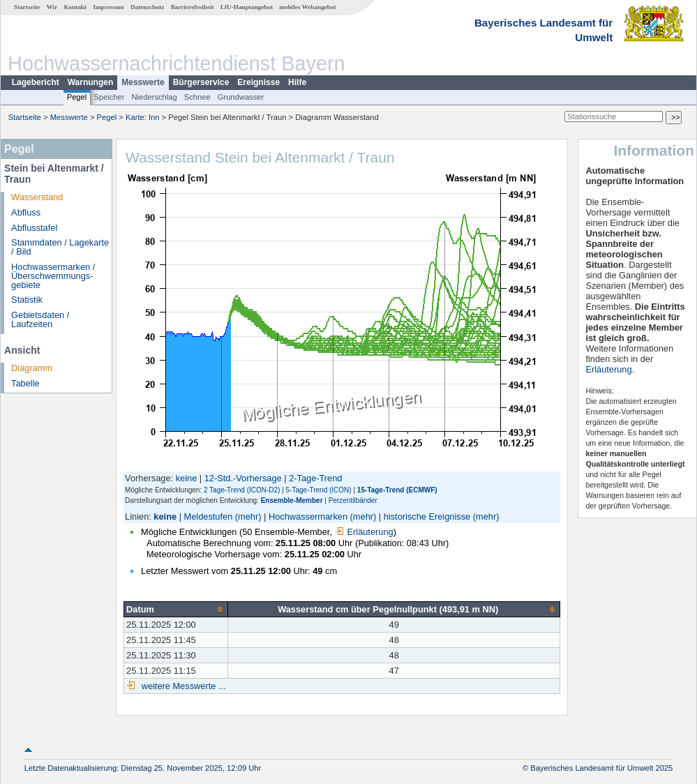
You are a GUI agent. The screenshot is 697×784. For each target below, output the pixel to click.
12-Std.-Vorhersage (243, 478)
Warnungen (91, 82)
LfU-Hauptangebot (247, 7)
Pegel (77, 97)
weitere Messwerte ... (182, 686)
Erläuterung (364, 532)
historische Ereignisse (427, 517)
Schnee (197, 97)
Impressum (108, 7)
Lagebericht (36, 82)
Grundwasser (241, 97)
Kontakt (75, 7)
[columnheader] (176, 609)
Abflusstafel (34, 228)
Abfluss (26, 212)
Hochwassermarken (308, 517)
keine (187, 478)
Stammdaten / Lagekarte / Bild (60, 247)
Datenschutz (148, 7)
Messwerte (143, 82)
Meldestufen (209, 517)
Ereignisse (258, 82)
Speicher (109, 97)
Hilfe (297, 82)
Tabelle (25, 383)
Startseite (27, 7)
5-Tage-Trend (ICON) (319, 490)
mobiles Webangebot (307, 7)
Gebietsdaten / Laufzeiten (40, 319)
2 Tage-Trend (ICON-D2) (242, 490)
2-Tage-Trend (315, 478)
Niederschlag (154, 97)
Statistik (27, 300)
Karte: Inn (143, 117)
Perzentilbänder (353, 500)
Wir (52, 7)
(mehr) (248, 517)
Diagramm (32, 368)
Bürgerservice (201, 82)
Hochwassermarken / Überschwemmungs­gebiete (53, 276)
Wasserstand (37, 197)
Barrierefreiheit (193, 7)
